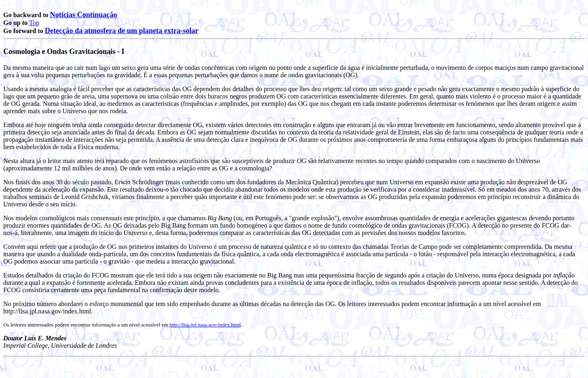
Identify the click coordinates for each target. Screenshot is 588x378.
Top (35, 23)
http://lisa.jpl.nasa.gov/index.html (205, 325)
